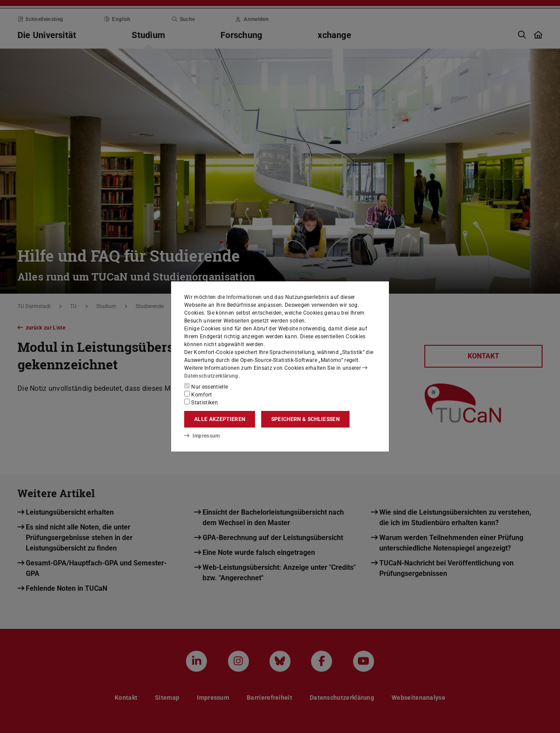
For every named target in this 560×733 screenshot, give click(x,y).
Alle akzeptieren (220, 419)
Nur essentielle (206, 386)
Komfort (198, 394)
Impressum (202, 436)
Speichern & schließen (305, 419)
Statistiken (201, 402)
